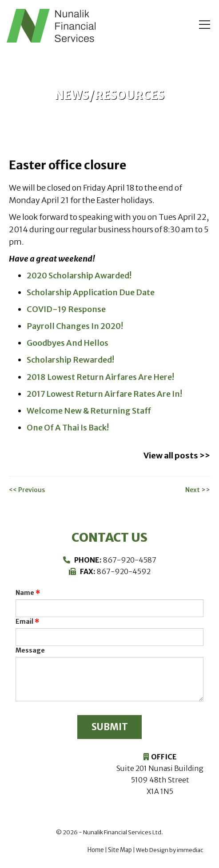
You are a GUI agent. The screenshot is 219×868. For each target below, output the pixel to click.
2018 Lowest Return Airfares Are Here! (100, 377)
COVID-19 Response (66, 309)
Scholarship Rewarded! (70, 360)
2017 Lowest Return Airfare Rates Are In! (104, 393)
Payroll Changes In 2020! (74, 326)
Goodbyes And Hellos (67, 343)
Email (24, 620)
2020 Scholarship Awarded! (79, 276)
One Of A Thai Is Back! (67, 427)
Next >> (198, 489)
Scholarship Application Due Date (90, 292)
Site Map (120, 850)
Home (96, 850)
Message (30, 649)
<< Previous (27, 489)
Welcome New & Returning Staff (88, 410)
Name (25, 591)
